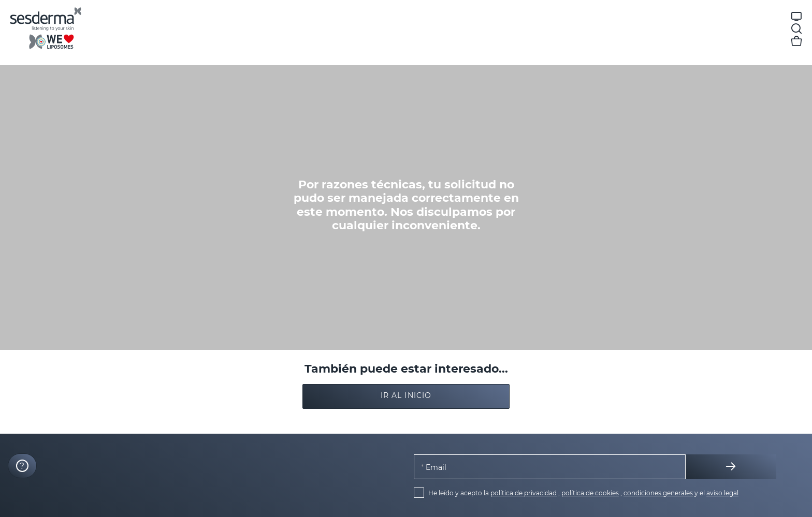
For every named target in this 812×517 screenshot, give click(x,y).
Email (435, 467)
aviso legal (722, 493)
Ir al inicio (406, 395)
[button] (406, 396)
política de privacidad (524, 493)
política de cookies (590, 493)
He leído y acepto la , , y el (583, 493)
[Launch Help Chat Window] (22, 466)
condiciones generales (658, 493)
